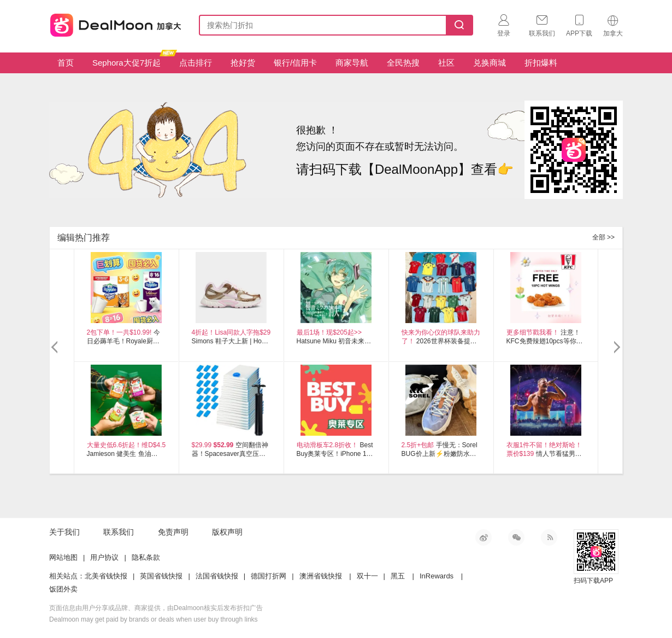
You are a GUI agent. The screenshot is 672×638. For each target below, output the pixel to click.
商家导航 (352, 63)
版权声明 (227, 532)
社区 (446, 63)
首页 (66, 63)
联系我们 (119, 532)
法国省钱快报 (217, 576)
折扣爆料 (541, 63)
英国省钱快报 (161, 576)
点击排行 (196, 63)
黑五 (398, 576)
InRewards (437, 576)
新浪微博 (484, 537)
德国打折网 (269, 576)
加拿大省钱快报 (113, 23)
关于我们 (64, 532)
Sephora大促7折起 (131, 60)
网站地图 (63, 557)
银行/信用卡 (295, 63)
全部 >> (603, 237)
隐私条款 (146, 557)
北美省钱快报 (106, 576)
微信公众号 (516, 537)
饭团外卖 (63, 589)
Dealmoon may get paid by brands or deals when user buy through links (154, 619)
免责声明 (173, 532)
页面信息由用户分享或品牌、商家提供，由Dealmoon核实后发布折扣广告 (156, 608)
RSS (549, 537)
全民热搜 (403, 63)
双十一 (367, 576)
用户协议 (104, 557)
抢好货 (243, 63)
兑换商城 (490, 63)
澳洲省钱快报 (321, 576)
